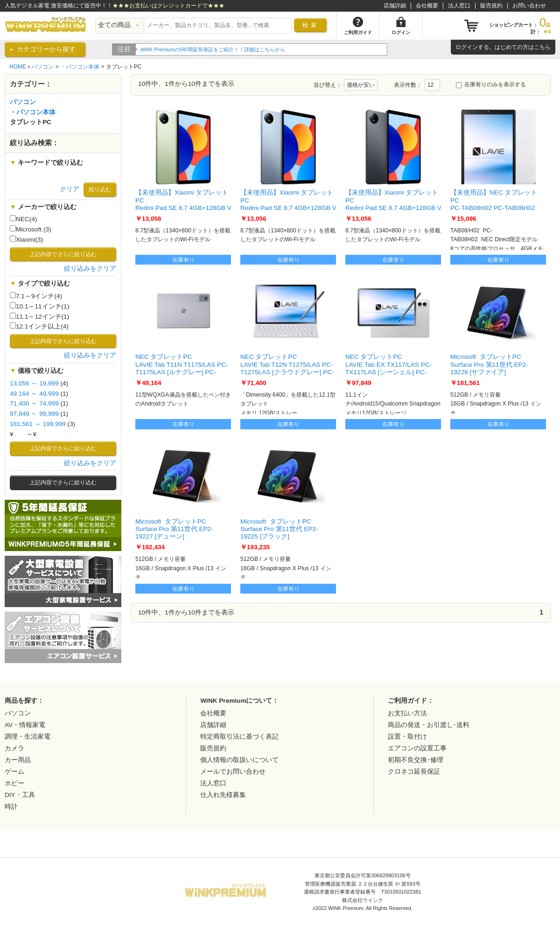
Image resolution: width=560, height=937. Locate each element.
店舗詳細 (395, 6)
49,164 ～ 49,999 (34, 394)
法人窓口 (459, 6)
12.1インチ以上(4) (39, 326)
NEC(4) (23, 219)
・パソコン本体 (80, 67)
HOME (18, 67)
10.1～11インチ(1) (39, 306)
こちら (542, 47)
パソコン (42, 67)
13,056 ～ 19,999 (34, 383)
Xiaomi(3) (26, 239)
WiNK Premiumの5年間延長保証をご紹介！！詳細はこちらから (213, 49)
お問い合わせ (529, 6)
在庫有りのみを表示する (491, 84)
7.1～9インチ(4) (36, 296)
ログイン (467, 47)
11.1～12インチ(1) (39, 316)
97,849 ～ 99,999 (34, 414)
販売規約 (491, 6)
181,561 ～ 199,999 (38, 424)
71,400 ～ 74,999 (34, 403)
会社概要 (427, 6)
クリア (70, 189)
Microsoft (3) (31, 229)
